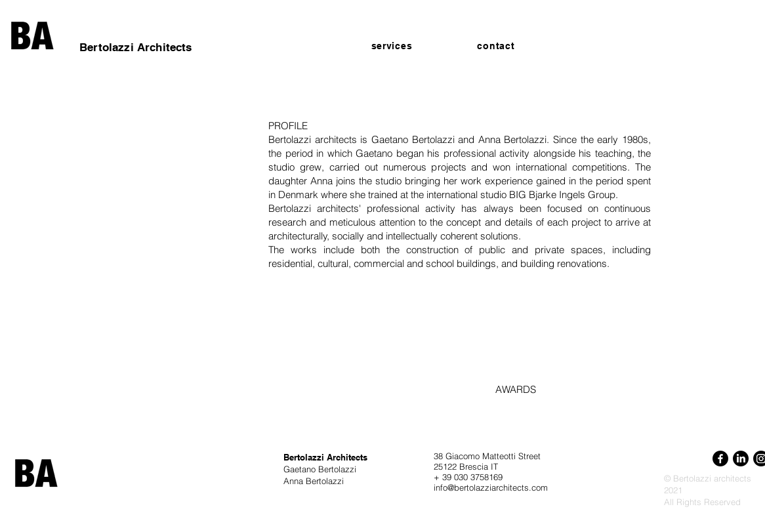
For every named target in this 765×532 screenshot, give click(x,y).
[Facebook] (720, 459)
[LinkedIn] (741, 459)
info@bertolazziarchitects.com (491, 487)
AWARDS (516, 389)
